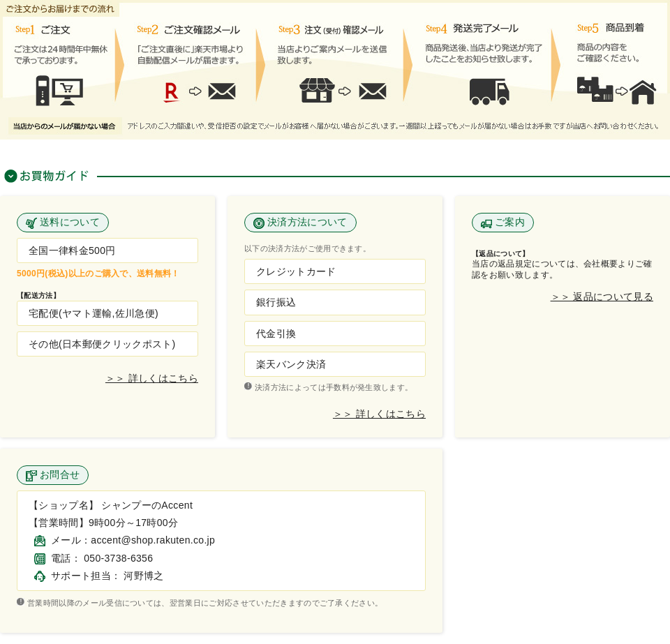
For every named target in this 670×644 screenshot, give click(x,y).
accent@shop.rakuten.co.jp (153, 540)
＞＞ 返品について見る (602, 297)
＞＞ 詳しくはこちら (152, 379)
